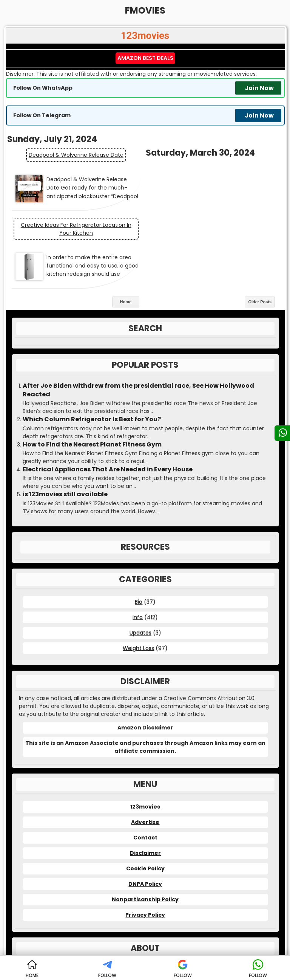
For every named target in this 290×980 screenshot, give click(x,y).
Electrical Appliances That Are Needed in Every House (108, 413)
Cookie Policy (145, 812)
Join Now (259, 88)
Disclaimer (145, 797)
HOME (32, 969)
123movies (145, 750)
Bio (139, 545)
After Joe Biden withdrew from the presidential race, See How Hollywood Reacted (138, 334)
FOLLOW (107, 969)
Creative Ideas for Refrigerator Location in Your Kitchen (215, 172)
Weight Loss (138, 592)
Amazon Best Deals (145, 58)
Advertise (145, 766)
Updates (140, 576)
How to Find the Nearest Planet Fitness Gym (92, 388)
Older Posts (260, 246)
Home (126, 246)
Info (138, 561)
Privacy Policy (145, 858)
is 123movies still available (65, 438)
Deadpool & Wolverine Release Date (76, 155)
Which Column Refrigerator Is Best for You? (92, 363)
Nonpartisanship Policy (145, 843)
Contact (145, 781)
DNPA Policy (145, 827)
